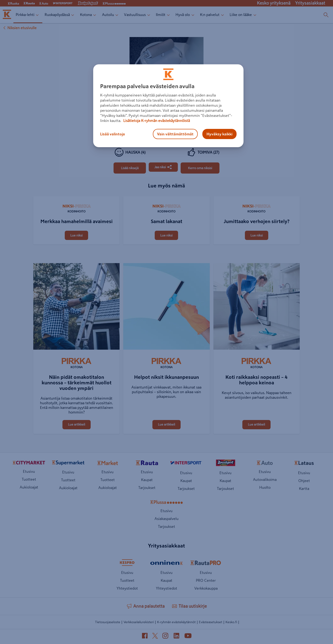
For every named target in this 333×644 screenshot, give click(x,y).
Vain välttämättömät (175, 134)
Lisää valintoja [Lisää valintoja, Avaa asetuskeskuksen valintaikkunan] (113, 134)
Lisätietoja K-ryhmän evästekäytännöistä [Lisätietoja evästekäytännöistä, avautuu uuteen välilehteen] (156, 121)
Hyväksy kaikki (219, 134)
